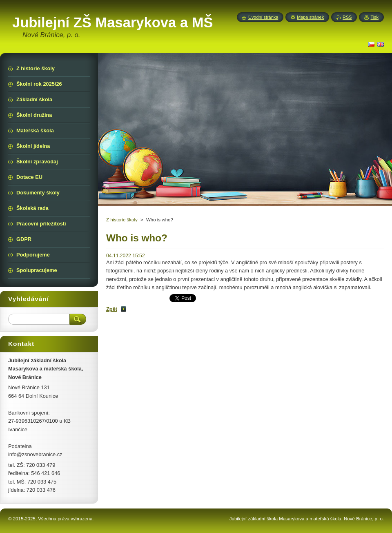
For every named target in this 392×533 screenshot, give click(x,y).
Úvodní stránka (263, 17)
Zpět (112, 309)
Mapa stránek (310, 17)
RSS (347, 17)
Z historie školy (122, 220)
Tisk (374, 17)
